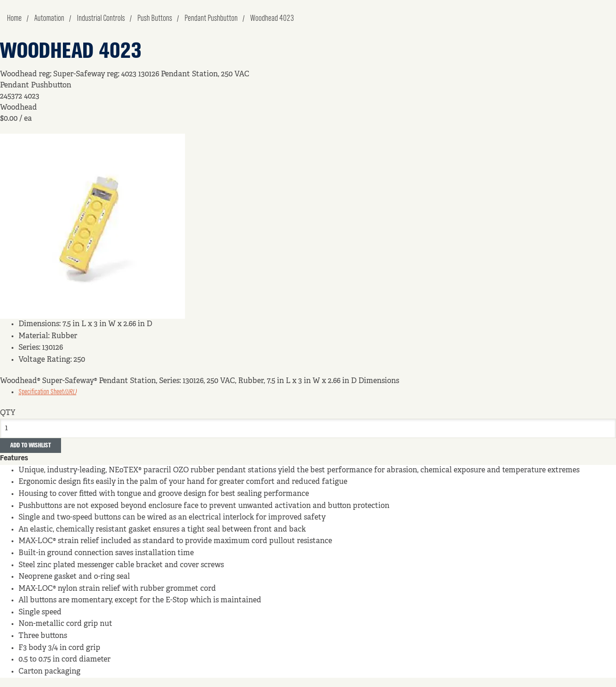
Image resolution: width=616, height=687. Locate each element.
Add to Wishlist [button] (31, 446)
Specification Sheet (47, 392)
